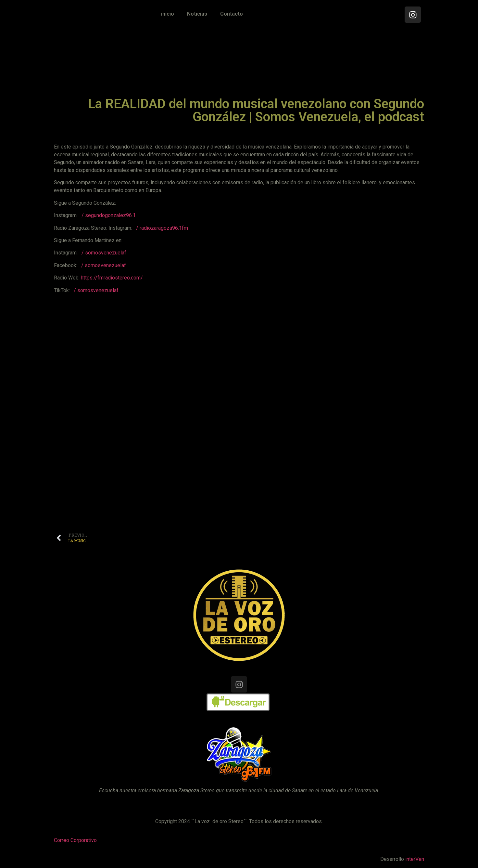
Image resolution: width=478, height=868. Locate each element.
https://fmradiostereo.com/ (112, 278)
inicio (168, 14)
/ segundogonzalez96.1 (109, 215)
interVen (415, 859)
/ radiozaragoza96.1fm (162, 228)
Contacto (232, 14)
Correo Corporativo (75, 840)
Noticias (197, 14)
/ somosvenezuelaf (104, 253)
